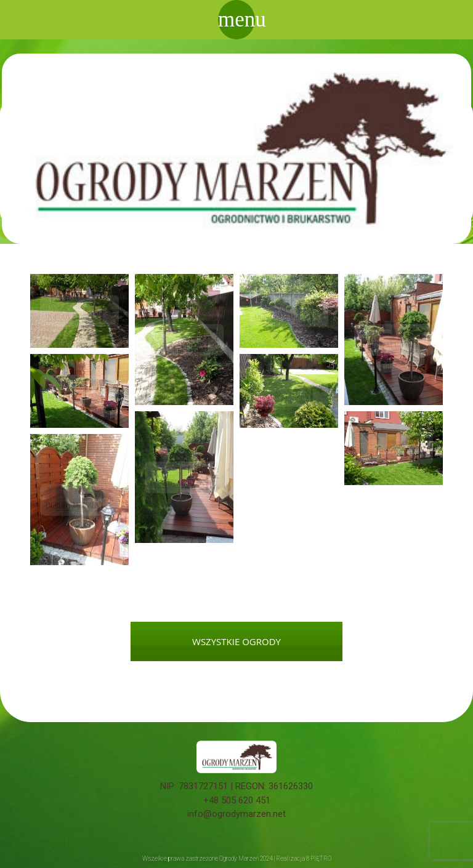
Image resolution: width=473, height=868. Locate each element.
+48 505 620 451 (237, 800)
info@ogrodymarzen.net (236, 814)
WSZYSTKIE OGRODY (236, 641)
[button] (79, 311)
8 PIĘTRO (319, 858)
